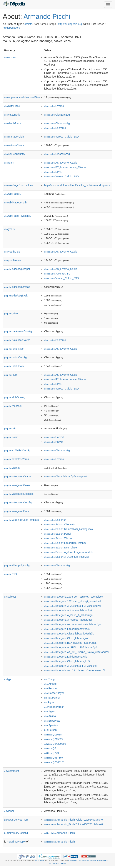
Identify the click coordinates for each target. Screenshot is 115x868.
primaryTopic (16, 842)
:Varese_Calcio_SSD (61, 137)
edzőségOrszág (17, 287)
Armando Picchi (47, 17)
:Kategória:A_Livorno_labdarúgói (68, 610)
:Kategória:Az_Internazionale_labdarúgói (73, 624)
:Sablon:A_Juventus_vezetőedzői (69, 552)
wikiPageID (13, 194)
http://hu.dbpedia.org (70, 24)
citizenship (12, 115)
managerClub (14, 137)
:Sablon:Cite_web (60, 524)
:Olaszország (57, 115)
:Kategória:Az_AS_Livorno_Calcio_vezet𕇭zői (74, 670)
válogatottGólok (17, 485)
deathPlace (13, 123)
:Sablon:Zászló (58, 538)
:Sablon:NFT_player (61, 548)
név (10, 428)
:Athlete (50, 684)
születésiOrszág (17, 450)
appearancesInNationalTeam (23, 97)
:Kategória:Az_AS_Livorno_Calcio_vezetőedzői (77, 652)
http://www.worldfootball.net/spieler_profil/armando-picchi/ (77, 185)
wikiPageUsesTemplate (21, 520)
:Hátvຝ (54, 442)
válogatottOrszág (18, 502)
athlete (28, 24)
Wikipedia (40, 860)
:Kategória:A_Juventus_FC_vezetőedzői (73, 606)
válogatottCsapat (18, 476)
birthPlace (12, 106)
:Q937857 (54, 758)
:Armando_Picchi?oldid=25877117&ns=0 (74, 824)
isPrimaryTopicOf (16, 833)
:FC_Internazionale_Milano (65, 167)
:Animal (50, 716)
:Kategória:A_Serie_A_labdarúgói (69, 615)
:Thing (49, 679)
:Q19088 (53, 735)
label (9, 811)
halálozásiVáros (17, 340)
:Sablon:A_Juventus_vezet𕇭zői (66, 557)
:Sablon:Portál (58, 534)
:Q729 (52, 753)
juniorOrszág (15, 357)
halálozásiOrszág (18, 331)
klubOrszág (15, 397)
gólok (11, 313)
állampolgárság (17, 565)
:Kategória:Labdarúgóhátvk (65, 657)
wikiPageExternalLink (19, 185)
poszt (11, 437)
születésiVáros (17, 459)
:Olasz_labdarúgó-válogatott (66, 476)
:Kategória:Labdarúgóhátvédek (67, 629)
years (9, 229)
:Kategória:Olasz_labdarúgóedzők (69, 634)
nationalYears (14, 145)
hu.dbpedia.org (11, 28)
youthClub (12, 252)
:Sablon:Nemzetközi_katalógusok (69, 529)
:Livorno (54, 106)
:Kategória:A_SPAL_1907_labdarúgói (71, 647)
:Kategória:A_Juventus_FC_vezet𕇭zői (70, 666)
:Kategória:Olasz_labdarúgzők (67, 661)
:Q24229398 (55, 744)
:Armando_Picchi (60, 833)
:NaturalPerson (54, 707)
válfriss (12, 468)
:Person (50, 688)
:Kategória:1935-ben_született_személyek (74, 597)
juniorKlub (14, 349)
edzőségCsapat (17, 269)
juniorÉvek (14, 366)
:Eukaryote (52, 721)
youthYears (13, 260)
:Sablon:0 (55, 520)
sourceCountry (15, 154)
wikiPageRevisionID (18, 216)
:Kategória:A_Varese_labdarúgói (68, 620)
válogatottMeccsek (19, 494)
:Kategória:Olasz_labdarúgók (66, 638)
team (9, 163)
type (8, 679)
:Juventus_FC (57, 274)
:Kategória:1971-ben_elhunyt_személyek (73, 601)
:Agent (49, 702)
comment (12, 771)
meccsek (13, 406)
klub (10, 375)
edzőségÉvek (16, 296)
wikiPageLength (15, 203)
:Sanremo (55, 128)
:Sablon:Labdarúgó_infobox (65, 543)
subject (10, 597)
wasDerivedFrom (16, 820)
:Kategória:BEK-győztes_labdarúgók (70, 643)
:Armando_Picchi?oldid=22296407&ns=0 (74, 820)
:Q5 (50, 748)
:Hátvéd (54, 437)
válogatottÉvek (17, 511)
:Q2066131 (54, 762)
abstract (11, 57)
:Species (51, 725)
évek (11, 574)
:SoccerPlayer (54, 693)
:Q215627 (54, 739)
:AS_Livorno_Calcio (61, 163)
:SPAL (53, 172)
